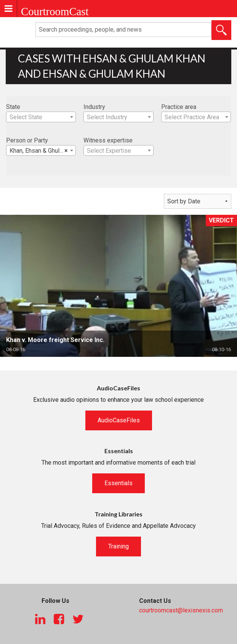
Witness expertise (108, 140)
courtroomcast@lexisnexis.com (181, 610)
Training (119, 546)
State (13, 107)
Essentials (119, 483)
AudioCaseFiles (119, 420)
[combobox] (41, 117)
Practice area (179, 107)
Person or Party (27, 140)
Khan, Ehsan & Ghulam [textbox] (39, 151)
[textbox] (41, 117)
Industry (94, 107)
